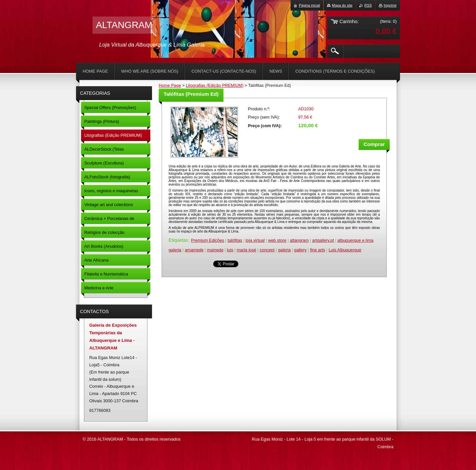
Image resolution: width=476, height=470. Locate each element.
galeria (284, 250)
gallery (300, 250)
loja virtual (255, 240)
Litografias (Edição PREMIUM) (215, 85)
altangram (299, 240)
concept (267, 250)
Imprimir (390, 5)
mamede (215, 250)
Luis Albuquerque (345, 250)
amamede (194, 250)
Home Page (170, 85)
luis (230, 250)
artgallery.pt (323, 240)
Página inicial (309, 5)
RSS (368, 5)
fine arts (318, 250)
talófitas (235, 240)
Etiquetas (178, 240)
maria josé (246, 250)
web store (277, 240)
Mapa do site (342, 5)
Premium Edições (208, 240)
